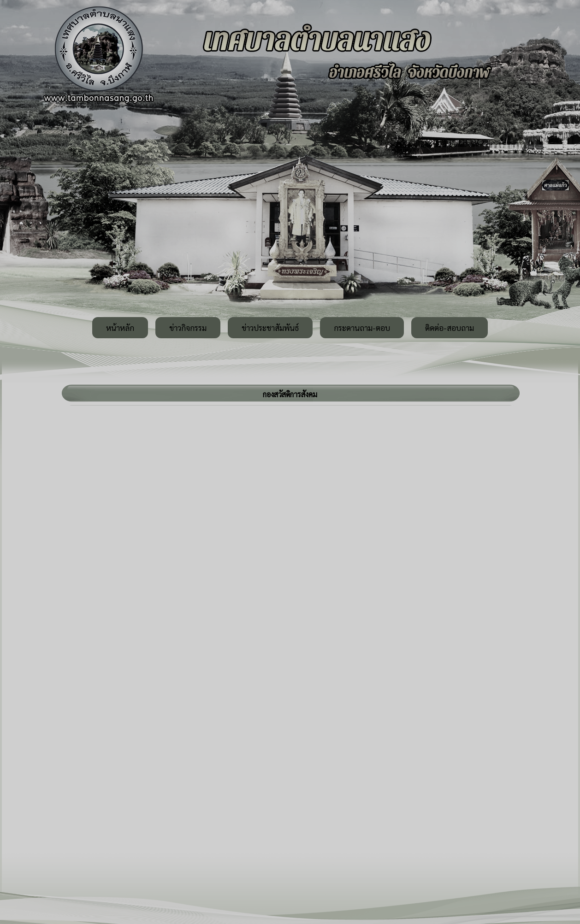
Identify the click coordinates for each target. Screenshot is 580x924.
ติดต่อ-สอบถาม (450, 328)
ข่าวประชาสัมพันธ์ (270, 328)
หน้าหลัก (120, 328)
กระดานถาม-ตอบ (362, 328)
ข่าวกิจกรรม (188, 328)
